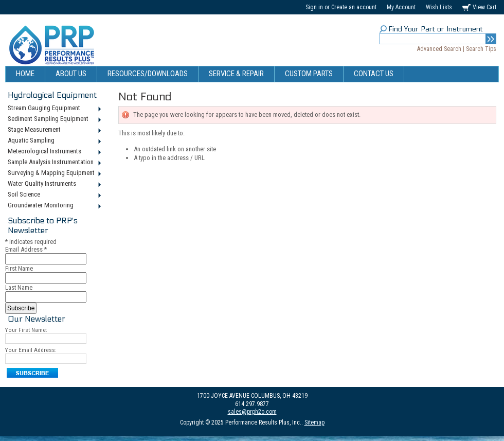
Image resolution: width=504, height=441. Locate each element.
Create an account (354, 7)
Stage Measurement (54, 130)
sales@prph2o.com (252, 412)
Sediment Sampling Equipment (54, 119)
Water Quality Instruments (54, 184)
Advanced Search (439, 49)
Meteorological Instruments (54, 152)
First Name (19, 268)
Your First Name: (26, 330)
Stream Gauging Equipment (54, 109)
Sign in (314, 7)
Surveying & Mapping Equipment (54, 173)
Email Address (26, 249)
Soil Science (54, 195)
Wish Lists (439, 7)
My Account (401, 7)
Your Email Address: (31, 350)
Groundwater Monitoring (54, 206)
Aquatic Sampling (54, 141)
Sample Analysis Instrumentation (54, 163)
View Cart (484, 7)
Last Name (19, 287)
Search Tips (481, 49)
